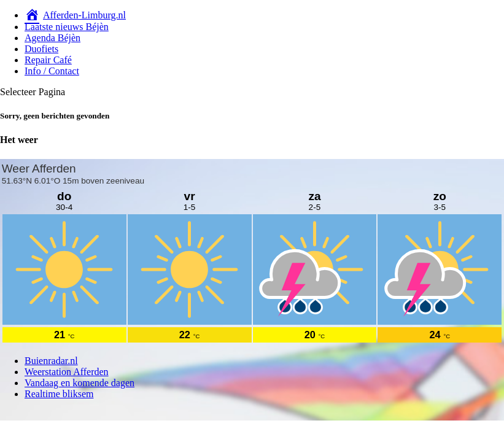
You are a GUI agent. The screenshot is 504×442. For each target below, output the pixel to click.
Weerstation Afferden (67, 372)
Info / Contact (52, 71)
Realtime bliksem (59, 394)
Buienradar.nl (51, 361)
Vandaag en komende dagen (79, 383)
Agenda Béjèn (52, 38)
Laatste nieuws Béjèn (67, 27)
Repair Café (48, 60)
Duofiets (41, 49)
